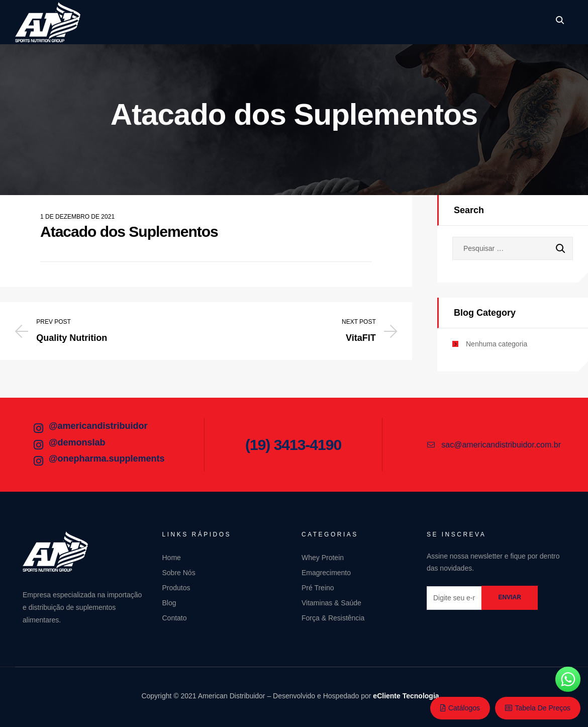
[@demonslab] (38, 445)
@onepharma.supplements (107, 459)
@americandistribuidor (98, 426)
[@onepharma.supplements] (38, 461)
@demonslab (77, 442)
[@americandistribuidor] (38, 428)
